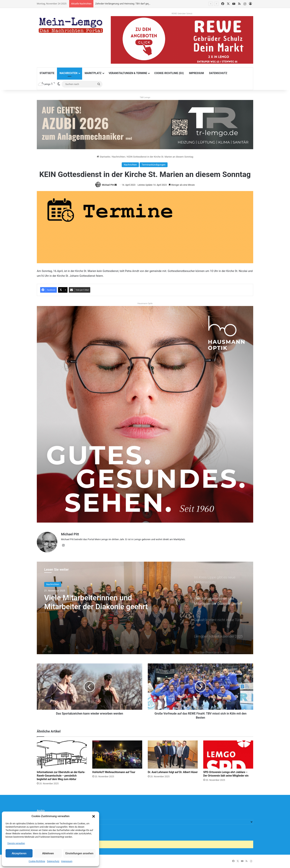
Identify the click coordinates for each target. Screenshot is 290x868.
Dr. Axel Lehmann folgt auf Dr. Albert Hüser (173, 772)
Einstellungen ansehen (79, 853)
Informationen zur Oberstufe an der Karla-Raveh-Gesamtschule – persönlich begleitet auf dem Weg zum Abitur (61, 776)
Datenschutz (53, 861)
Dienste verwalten (16, 843)
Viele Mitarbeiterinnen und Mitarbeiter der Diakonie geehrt (96, 602)
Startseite (47, 73)
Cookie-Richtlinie (37, 861)
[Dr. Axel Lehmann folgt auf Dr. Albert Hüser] (173, 755)
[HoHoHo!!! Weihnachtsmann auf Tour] (117, 755)
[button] (94, 816)
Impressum (67, 861)
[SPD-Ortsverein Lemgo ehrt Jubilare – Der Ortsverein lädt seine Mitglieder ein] (228, 755)
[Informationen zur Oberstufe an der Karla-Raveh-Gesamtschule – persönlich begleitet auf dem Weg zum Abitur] (62, 755)
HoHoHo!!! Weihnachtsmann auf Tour (114, 772)
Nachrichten (69, 73)
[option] (145, 608)
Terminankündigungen (154, 165)
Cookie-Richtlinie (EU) (169, 73)
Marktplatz (93, 73)
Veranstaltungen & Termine (128, 73)
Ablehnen (48, 853)
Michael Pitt (108, 185)
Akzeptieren (19, 853)
